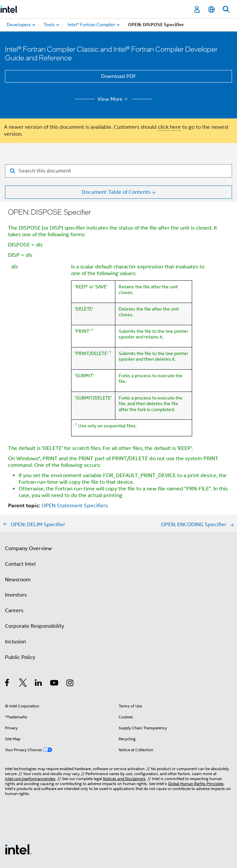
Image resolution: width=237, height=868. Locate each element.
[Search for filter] (118, 171)
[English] (211, 9)
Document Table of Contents (116, 192)
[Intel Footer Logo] (18, 805)
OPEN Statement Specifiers (75, 461)
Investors (16, 550)
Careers (14, 566)
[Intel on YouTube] (55, 639)
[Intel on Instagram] (70, 639)
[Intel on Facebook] (7, 639)
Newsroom (18, 535)
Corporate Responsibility (35, 582)
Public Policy (20, 613)
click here (169, 127)
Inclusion (15, 597)
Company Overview (28, 504)
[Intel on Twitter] (23, 639)
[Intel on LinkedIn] (39, 639)
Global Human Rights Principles (196, 739)
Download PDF (119, 76)
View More (114, 99)
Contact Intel (20, 520)
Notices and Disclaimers (124, 734)
